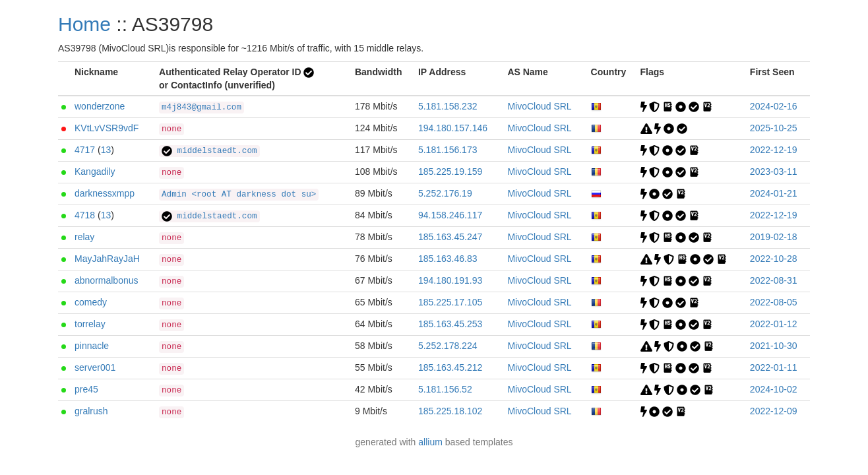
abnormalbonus (107, 280)
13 (106, 150)
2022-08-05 (774, 302)
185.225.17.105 (450, 302)
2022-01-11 (774, 367)
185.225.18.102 (450, 411)
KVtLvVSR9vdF (107, 128)
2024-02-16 (774, 106)
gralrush (91, 411)
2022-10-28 (774, 259)
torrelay (90, 324)
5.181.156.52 (445, 389)
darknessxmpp (105, 193)
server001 (95, 367)
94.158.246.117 (450, 215)
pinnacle (92, 346)
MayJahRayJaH (107, 259)
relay (84, 237)
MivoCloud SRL (539, 106)
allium (430, 442)
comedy (91, 302)
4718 (85, 215)
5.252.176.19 (445, 193)
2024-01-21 (774, 193)
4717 (85, 150)
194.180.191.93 (450, 280)
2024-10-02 (774, 389)
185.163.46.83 (448, 259)
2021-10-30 (774, 346)
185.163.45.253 (450, 324)
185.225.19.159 (450, 172)
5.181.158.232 (448, 106)
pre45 (86, 389)
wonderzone (100, 106)
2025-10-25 (774, 128)
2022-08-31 (774, 280)
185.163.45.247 (450, 237)
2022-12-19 (774, 150)
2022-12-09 (774, 411)
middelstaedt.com (209, 151)
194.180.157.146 (453, 128)
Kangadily (95, 172)
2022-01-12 (774, 324)
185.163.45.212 (450, 367)
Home (84, 24)
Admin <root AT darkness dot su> (239, 195)
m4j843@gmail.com (201, 108)
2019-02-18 (774, 237)
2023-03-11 (774, 172)
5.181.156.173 (448, 150)
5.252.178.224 (448, 346)
